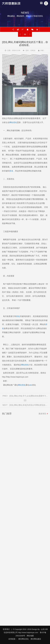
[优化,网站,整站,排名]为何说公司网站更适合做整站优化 (30, 34)
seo (31, 385)
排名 (11, 171)
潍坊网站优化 (23, 639)
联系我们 (6, 629)
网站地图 (30, 636)
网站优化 (13, 122)
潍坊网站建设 (36, 639)
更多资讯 (42, 415)
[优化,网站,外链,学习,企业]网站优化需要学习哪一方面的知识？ (20, 34)
